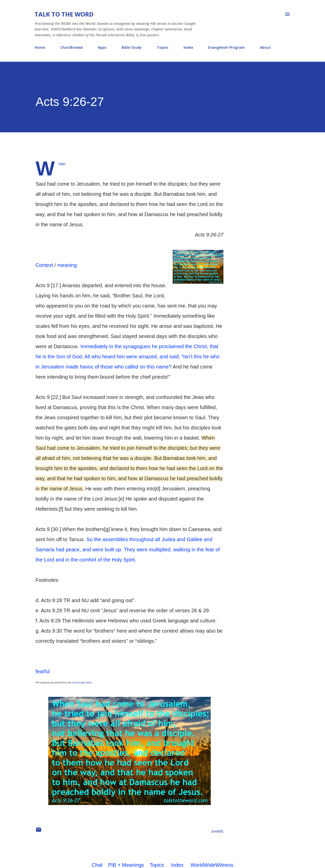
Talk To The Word (64, 14)
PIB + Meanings (126, 865)
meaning (67, 265)
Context (44, 265)
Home (40, 47)
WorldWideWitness (212, 865)
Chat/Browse (71, 47)
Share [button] (217, 831)
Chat (97, 865)
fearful (43, 671)
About (265, 47)
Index (188, 47)
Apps (102, 47)
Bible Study (132, 47)
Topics (162, 47)
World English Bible (82, 683)
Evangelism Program (226, 47)
